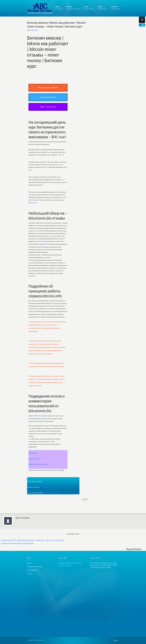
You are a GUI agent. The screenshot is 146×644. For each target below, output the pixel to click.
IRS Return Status (64, 563)
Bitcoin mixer (33, 203)
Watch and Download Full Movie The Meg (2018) (18, 543)
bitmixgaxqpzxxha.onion (50, 493)
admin (36, 30)
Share (85, 499)
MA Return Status (76, 563)
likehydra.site (33, 453)
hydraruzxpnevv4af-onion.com (38, 464)
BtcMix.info (37, 416)
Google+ (69, 565)
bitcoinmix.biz (44, 487)
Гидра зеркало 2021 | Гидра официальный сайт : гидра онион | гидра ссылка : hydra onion (33, 540)
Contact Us (62, 565)
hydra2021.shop (34, 459)
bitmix (46, 244)
